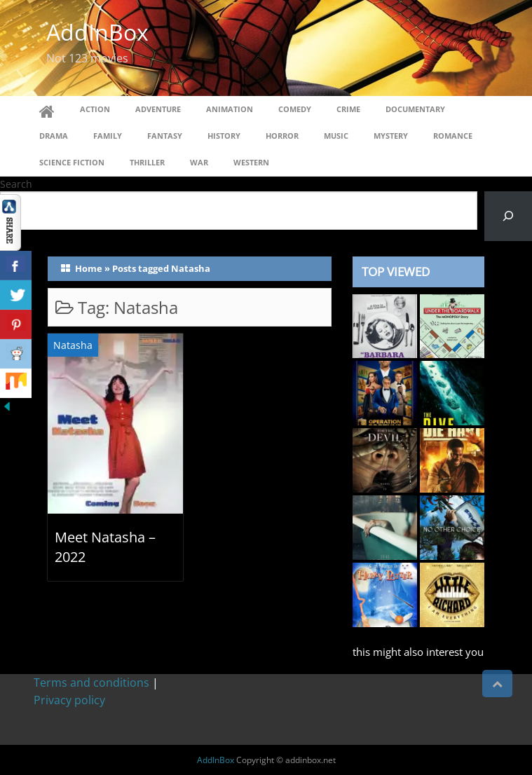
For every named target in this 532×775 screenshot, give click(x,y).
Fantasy (165, 136)
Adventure (158, 109)
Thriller (147, 162)
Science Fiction (72, 162)
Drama (54, 136)
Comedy (295, 109)
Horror (282, 136)
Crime (348, 109)
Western (251, 162)
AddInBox (97, 32)
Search (16, 184)
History (224, 136)
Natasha (73, 345)
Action (95, 109)
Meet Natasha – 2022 (105, 547)
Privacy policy (69, 700)
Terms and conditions (91, 683)
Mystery (391, 136)
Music (336, 136)
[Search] (508, 216)
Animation (230, 109)
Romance (453, 136)
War (199, 162)
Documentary (415, 109)
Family (108, 136)
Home (89, 268)
